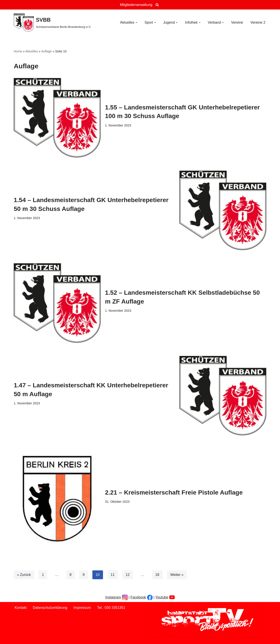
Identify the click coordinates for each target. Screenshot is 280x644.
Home (18, 51)
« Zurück (24, 575)
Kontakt (21, 608)
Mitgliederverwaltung (136, 5)
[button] (136, 23)
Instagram (113, 597)
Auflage (46, 51)
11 (113, 575)
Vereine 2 (258, 22)
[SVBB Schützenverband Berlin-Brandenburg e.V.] (52, 23)
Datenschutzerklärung (50, 608)
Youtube (162, 597)
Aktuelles (32, 51)
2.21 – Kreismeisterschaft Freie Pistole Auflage (174, 492)
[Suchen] (157, 5)
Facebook (138, 597)
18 (157, 575)
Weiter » (177, 575)
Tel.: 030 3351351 (111, 608)
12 (128, 575)
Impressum (82, 608)
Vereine (237, 22)
